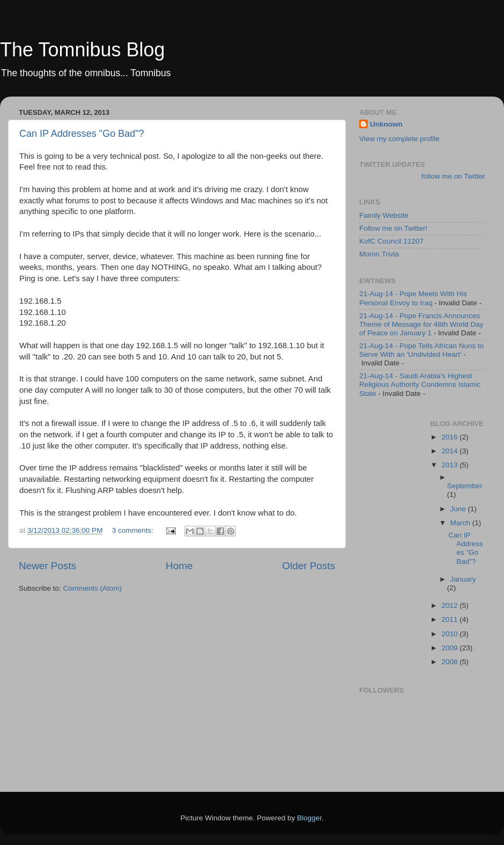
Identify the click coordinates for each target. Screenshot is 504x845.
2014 (450, 451)
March (461, 523)
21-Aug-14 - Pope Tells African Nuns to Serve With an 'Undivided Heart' (421, 350)
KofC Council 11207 (391, 241)
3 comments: (134, 530)
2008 (450, 662)
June (459, 509)
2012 (450, 605)
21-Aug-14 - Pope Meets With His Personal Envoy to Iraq (413, 298)
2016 (450, 437)
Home (179, 566)
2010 (450, 634)
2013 (450, 465)
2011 (450, 619)
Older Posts (309, 566)
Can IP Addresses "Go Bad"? (82, 134)
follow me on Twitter (453, 176)
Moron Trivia (379, 254)
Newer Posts (47, 566)
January (463, 579)
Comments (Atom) (93, 588)
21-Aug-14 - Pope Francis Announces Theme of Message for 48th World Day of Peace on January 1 (421, 324)
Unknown (386, 124)
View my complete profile (399, 139)
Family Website (384, 215)
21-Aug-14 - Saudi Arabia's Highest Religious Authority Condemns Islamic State (420, 384)
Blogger (309, 818)
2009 (450, 648)
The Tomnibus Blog (83, 50)
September (465, 486)
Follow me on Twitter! (393, 228)
